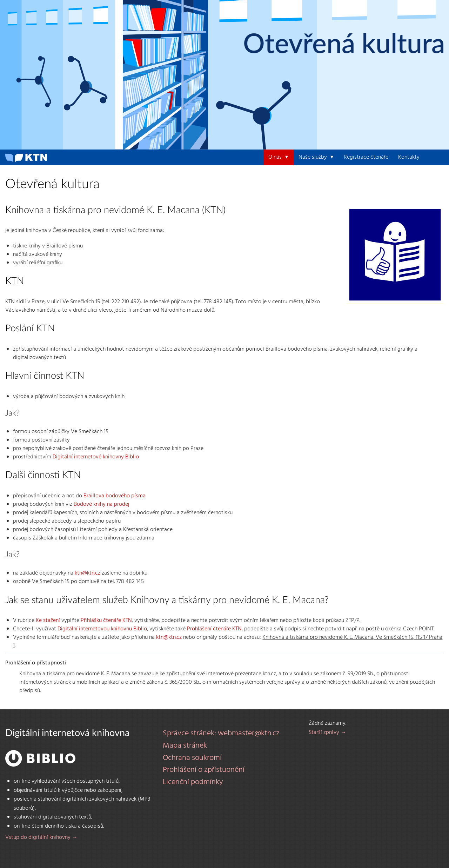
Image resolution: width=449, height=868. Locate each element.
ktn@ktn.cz (88, 573)
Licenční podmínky (193, 782)
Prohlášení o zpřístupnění (204, 770)
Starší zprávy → (327, 733)
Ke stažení (48, 621)
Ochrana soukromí (192, 758)
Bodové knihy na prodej (101, 504)
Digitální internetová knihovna (67, 733)
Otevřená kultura (344, 45)
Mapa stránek (185, 746)
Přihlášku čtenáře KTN (106, 621)
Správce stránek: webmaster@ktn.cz (221, 734)
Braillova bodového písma (115, 496)
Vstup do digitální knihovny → (41, 837)
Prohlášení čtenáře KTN (214, 629)
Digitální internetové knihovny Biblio (96, 457)
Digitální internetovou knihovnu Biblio (102, 629)
